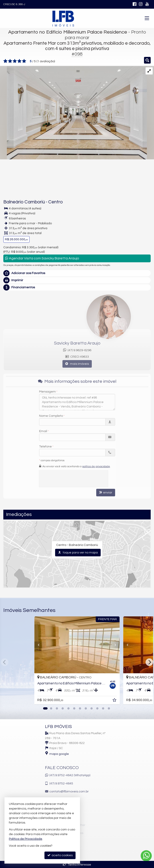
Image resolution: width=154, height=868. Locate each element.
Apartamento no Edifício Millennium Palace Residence (68, 32)
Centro (55, 202)
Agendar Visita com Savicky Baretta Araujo (42, 258)
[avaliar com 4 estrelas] (19, 61)
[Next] (149, 662)
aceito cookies (60, 855)
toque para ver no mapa (78, 552)
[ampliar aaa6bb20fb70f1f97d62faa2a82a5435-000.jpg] (73, 113)
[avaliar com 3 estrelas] (15, 61)
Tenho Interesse (77, 865)
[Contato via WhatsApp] (146, 856)
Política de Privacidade (26, 839)
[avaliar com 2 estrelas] (10, 61)
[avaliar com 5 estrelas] (24, 61)
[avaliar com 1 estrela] (5, 61)
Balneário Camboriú (24, 202)
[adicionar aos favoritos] (115, 701)
